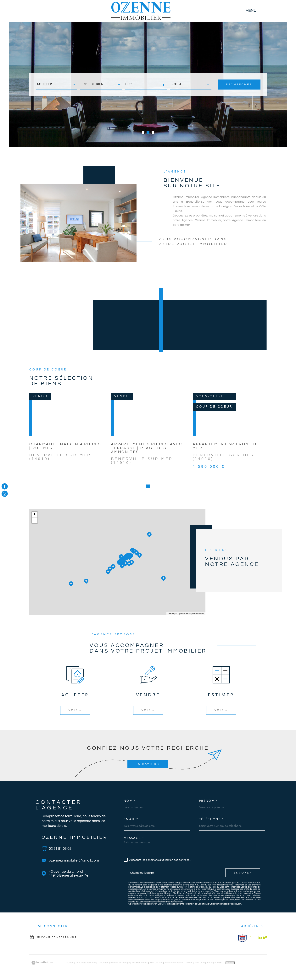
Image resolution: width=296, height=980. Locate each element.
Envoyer (243, 873)
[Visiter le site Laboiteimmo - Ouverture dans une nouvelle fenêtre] (43, 963)
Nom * (130, 801)
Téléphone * (212, 820)
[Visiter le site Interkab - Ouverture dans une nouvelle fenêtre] (242, 938)
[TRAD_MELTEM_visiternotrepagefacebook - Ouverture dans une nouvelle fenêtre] (5, 486)
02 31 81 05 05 (60, 849)
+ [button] (34, 515)
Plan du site (156, 963)
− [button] (34, 520)
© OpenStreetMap (184, 613)
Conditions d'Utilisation (208, 904)
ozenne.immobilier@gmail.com (74, 860)
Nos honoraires (140, 963)
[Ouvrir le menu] (256, 11)
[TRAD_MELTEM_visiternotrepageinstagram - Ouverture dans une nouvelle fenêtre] (5, 494)
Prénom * (209, 801)
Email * (131, 820)
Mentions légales (174, 963)
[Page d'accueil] (141, 11)
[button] (143, 133)
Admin (189, 963)
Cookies (230, 963)
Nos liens (200, 963)
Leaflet (171, 613)
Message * (134, 838)
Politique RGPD (215, 963)
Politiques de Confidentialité (179, 904)
